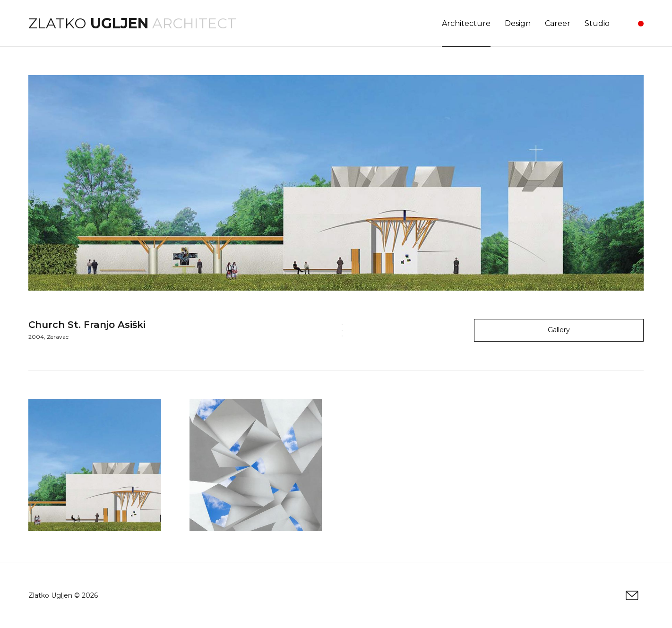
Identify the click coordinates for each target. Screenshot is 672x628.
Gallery (559, 330)
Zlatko (88, 23)
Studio (597, 23)
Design (518, 23)
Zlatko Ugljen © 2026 (63, 595)
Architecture (466, 23)
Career (558, 23)
